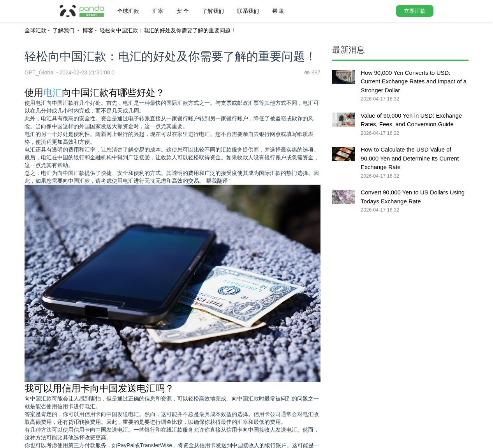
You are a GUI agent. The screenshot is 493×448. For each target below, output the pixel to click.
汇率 (158, 11)
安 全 (183, 11)
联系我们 (248, 11)
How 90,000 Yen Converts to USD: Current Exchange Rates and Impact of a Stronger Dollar (414, 81)
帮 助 (278, 11)
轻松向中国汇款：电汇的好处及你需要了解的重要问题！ (168, 30)
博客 (88, 30)
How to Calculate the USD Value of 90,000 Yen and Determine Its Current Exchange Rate (410, 158)
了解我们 (213, 11)
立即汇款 (415, 11)
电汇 (53, 93)
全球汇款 (128, 11)
